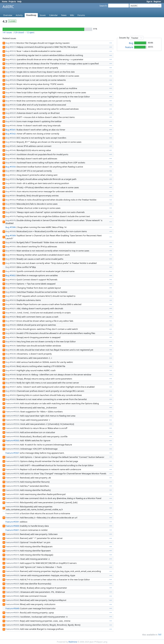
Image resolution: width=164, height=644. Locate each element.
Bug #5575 (10, 220)
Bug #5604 (10, 284)
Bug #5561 (10, 196)
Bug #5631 (10, 333)
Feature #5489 (12, 403)
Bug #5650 (10, 379)
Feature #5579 (12, 486)
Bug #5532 (10, 92)
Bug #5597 (10, 267)
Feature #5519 (12, 408)
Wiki (72, 15)
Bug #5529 (10, 84)
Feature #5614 (12, 551)
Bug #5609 (10, 292)
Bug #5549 (10, 163)
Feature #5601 (12, 530)
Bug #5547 (10, 154)
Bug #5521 (10, 55)
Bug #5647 (10, 370)
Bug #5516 (10, 43)
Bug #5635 (10, 346)
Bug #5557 (10, 187)
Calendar (53, 15)
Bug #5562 (10, 200)
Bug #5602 (10, 275)
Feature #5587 (12, 518)
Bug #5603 (10, 280)
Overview (8, 15)
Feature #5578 (12, 482)
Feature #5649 (12, 608)
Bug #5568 (10, 208)
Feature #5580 (12, 490)
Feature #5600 (12, 526)
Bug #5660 (10, 399)
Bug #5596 (10, 263)
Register (157, 2)
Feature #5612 (12, 546)
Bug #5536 (10, 109)
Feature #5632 (12, 580)
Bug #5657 (10, 387)
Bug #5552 (10, 175)
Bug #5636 (10, 350)
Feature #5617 (12, 563)
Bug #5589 (10, 235)
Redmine (73, 642)
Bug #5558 (10, 191)
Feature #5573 (12, 465)
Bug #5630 (10, 329)
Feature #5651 (12, 613)
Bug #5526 (10, 76)
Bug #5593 (10, 251)
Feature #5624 (12, 571)
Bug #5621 (10, 308)
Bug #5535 (10, 105)
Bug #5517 (10, 47)
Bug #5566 (10, 204)
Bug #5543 (10, 138)
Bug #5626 (10, 317)
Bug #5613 (10, 296)
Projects (12, 2)
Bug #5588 (10, 231)
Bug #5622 (10, 313)
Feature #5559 (12, 432)
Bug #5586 (10, 227)
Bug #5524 (10, 68)
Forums (81, 15)
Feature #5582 (12, 498)
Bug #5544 (10, 142)
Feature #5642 (12, 596)
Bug (131, 43)
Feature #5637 (12, 584)
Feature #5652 (12, 617)
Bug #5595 (10, 259)
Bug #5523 (10, 64)
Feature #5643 (12, 600)
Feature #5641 (12, 592)
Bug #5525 (10, 72)
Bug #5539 (10, 121)
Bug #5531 (10, 88)
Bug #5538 (10, 117)
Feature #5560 (12, 436)
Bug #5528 (10, 80)
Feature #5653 (12, 621)
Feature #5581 (12, 494)
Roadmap (31, 15)
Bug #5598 (10, 271)
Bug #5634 (10, 341)
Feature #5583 (12, 502)
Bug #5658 (10, 391)
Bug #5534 (10, 101)
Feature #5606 (12, 538)
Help (19, 2)
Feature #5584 (12, 507)
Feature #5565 (12, 449)
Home (5, 2)
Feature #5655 (12, 625)
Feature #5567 (12, 453)
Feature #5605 (12, 534)
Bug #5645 (10, 362)
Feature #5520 (12, 412)
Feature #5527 (12, 416)
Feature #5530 (12, 420)
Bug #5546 (10, 150)
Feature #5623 (12, 567)
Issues (43, 15)
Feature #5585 (12, 513)
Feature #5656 (12, 629)
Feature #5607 (12, 542)
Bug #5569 (10, 212)
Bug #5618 (10, 300)
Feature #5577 (12, 478)
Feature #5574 (12, 469)
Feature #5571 (12, 457)
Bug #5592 (10, 246)
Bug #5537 (10, 113)
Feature (129, 47)
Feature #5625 (12, 575)
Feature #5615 (12, 555)
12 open (30, 32)
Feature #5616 (12, 559)
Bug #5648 (10, 375)
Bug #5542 (10, 134)
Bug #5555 (10, 183)
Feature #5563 (12, 440)
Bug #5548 (10, 159)
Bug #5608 (10, 288)
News (64, 15)
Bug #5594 (10, 255)
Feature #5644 (12, 604)
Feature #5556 (12, 428)
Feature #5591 (12, 522)
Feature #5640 (12, 588)
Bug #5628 (10, 325)
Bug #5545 (10, 146)
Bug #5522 (10, 59)
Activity (19, 15)
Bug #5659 (10, 395)
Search (103, 6)
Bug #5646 (10, 366)
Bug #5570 (10, 216)
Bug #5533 (10, 97)
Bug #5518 (10, 51)
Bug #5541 (10, 130)
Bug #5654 (10, 383)
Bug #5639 (10, 358)
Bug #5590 (10, 242)
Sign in (149, 2)
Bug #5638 (10, 354)
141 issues (7, 32)
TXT (160, 635)
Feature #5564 (12, 445)
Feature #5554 (12, 424)
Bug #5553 (10, 179)
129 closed (19, 32)
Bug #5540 (10, 125)
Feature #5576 (12, 474)
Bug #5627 (10, 321)
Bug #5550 (10, 167)
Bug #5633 (10, 337)
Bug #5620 (10, 304)
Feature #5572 (12, 461)
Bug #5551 (10, 171)
